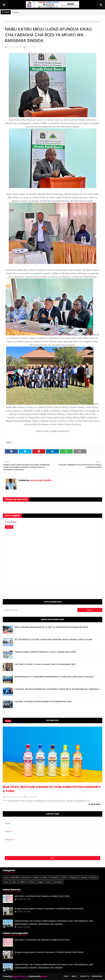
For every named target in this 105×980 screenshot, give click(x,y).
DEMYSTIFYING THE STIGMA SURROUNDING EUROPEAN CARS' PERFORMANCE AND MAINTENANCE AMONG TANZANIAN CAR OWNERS (54, 923)
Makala (84, 877)
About (74, 976)
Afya (6, 877)
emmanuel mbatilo (14, 47)
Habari (36, 877)
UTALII (31, 882)
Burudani (26, 877)
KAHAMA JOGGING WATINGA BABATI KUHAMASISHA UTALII (43, 701)
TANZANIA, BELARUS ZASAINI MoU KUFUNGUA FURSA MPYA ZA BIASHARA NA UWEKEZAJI (57, 689)
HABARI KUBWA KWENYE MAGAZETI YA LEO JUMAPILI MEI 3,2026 (45, 652)
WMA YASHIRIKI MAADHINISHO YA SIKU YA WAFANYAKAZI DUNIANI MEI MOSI (51, 627)
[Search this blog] (40, 610)
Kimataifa (54, 877)
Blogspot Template (20, 976)
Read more (96, 804)
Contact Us (85, 976)
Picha (6, 882)
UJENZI (22, 882)
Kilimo (45, 877)
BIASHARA (15, 877)
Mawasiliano (97, 976)
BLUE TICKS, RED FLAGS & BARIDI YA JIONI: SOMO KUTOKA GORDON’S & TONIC (52, 789)
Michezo (94, 877)
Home (7, 22)
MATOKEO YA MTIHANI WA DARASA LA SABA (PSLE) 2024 (42, 896)
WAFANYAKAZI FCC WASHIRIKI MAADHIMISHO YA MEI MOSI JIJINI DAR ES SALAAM (54, 677)
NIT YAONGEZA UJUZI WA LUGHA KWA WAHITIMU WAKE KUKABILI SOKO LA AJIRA (53, 639)
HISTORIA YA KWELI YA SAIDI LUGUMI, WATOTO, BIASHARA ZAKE (45, 664)
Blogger (44, 976)
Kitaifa (13, 22)
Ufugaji (40, 882)
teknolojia (58, 882)
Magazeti (74, 877)
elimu (49, 882)
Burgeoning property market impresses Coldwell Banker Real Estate (49, 909)
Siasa (14, 882)
